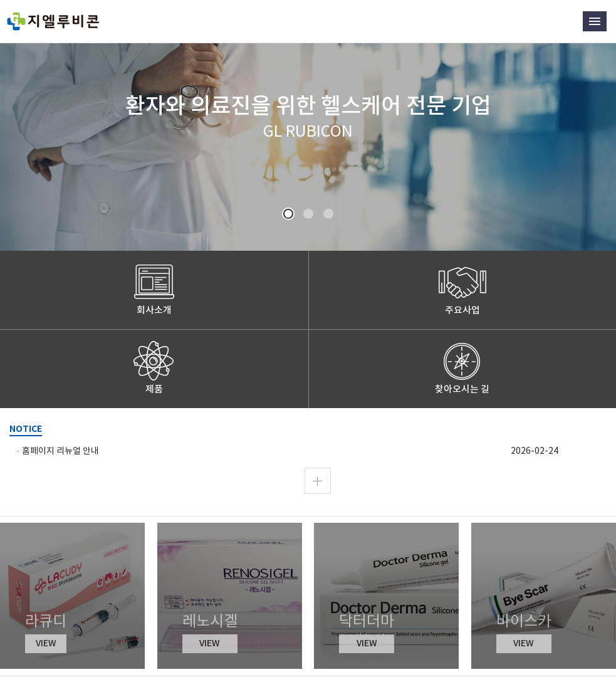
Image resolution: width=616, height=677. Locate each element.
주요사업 (462, 310)
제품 (154, 389)
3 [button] (328, 214)
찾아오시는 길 (462, 389)
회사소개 (154, 310)
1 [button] (288, 214)
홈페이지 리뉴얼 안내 (60, 451)
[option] (308, 125)
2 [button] (308, 214)
